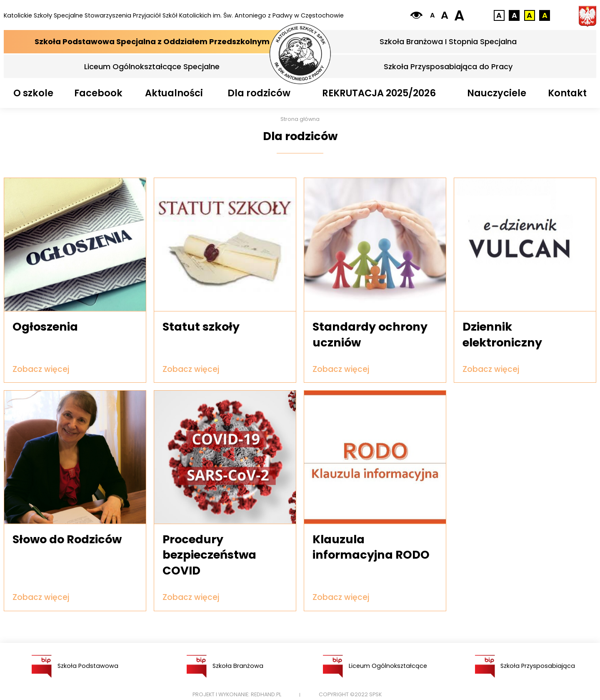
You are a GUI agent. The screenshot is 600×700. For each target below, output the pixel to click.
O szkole (33, 93)
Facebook (98, 93)
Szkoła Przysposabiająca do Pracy (448, 66)
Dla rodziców (259, 93)
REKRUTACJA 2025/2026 (379, 93)
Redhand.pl (266, 694)
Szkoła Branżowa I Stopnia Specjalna (448, 41)
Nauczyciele (497, 93)
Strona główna (300, 119)
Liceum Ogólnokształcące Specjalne (152, 66)
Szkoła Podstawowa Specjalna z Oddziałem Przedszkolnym (152, 41)
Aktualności (174, 93)
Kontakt (567, 93)
